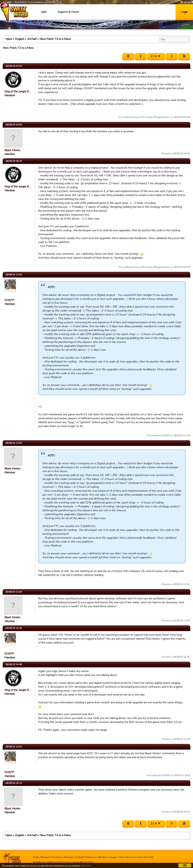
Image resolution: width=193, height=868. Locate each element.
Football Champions (86, 857)
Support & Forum (68, 12)
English (20, 39)
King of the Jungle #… (18, 91)
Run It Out (148, 857)
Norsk (185, 2)
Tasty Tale (124, 857)
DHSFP (9, 300)
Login (184, 12)
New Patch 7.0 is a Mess (55, 39)
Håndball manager (108, 857)
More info (86, 866)
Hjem (9, 39)
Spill (44, 12)
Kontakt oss (39, 862)
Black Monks (12, 150)
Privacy (67, 862)
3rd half (32, 39)
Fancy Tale (136, 857)
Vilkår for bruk (54, 862)
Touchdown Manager (62, 857)
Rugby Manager (41, 857)
